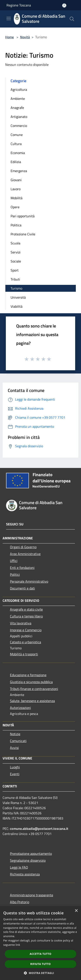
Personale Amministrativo (29, 581)
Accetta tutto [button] (40, 954)
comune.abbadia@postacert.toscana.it (39, 829)
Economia (18, 153)
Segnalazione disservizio (28, 860)
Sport (15, 270)
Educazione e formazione (28, 675)
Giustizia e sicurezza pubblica (31, 682)
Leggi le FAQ (19, 867)
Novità (25, 37)
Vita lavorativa (21, 623)
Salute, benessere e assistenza (32, 701)
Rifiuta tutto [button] (40, 964)
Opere (15, 207)
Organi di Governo (23, 547)
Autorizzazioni (20, 708)
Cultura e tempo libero (26, 616)
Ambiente (18, 99)
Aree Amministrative (25, 554)
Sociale (16, 261)
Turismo (16, 288)
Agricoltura (19, 90)
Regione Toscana (19, 5)
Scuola (15, 243)
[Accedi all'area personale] (64, 5)
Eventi (15, 774)
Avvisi (14, 748)
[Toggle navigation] (9, 19)
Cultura (16, 144)
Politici (15, 574)
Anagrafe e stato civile (26, 609)
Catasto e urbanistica (25, 642)
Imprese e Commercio (26, 630)
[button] (41, 973)
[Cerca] (72, 19)
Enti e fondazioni (22, 568)
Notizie (15, 734)
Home (10, 37)
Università (18, 297)
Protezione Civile (23, 234)
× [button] (76, 911)
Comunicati (18, 741)
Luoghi (15, 767)
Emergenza (19, 171)
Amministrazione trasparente (32, 895)
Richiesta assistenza (25, 874)
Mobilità (17, 198)
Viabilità (17, 306)
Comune (17, 135)
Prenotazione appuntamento (31, 853)
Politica (16, 225)
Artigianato (19, 117)
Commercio (19, 126)
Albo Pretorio (20, 902)
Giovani (16, 180)
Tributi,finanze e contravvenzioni (34, 689)
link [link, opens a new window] (18, 945)
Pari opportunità (23, 216)
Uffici (14, 561)
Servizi (16, 252)
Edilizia (16, 162)
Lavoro (16, 189)
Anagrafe (17, 108)
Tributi (15, 279)
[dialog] (40, 943)
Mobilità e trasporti (24, 654)
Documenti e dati (22, 588)
